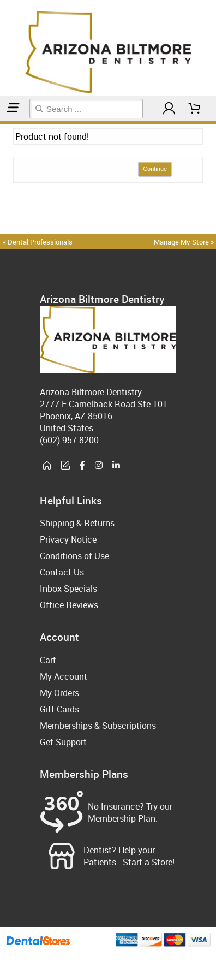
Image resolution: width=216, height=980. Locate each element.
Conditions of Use (74, 556)
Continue (155, 169)
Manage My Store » (185, 242)
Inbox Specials (68, 589)
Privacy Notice (68, 539)
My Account (64, 676)
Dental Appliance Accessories (8, 123)
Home (2, 123)
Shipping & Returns (77, 523)
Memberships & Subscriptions (98, 726)
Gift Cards (59, 709)
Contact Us (62, 572)
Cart (48, 660)
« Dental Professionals (38, 242)
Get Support (63, 742)
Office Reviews (69, 605)
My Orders (59, 693)
